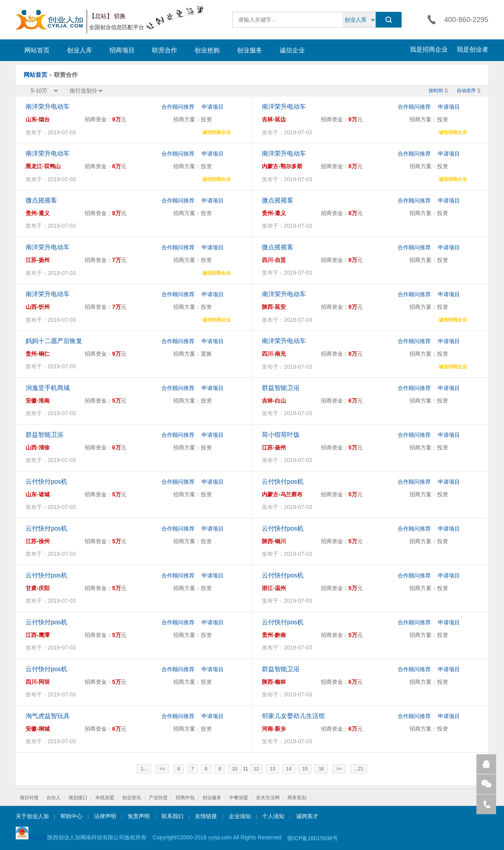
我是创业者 (472, 49)
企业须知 (240, 816)
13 (272, 769)
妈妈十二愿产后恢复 (54, 341)
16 (321, 769)
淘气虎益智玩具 (48, 716)
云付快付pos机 (46, 482)
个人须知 (273, 816)
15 (305, 769)
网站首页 (37, 50)
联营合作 (165, 50)
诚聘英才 (307, 816)
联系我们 (172, 816)
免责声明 (139, 816)
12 (256, 769)
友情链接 (206, 816)
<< (162, 769)
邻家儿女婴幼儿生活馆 (293, 716)
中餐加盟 (239, 798)
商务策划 (297, 798)
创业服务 (250, 50)
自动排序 (466, 91)
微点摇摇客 (41, 200)
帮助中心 (71, 816)
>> (339, 769)
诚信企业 (292, 50)
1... (144, 769)
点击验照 (31, 834)
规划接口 (78, 798)
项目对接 (29, 798)
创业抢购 (207, 50)
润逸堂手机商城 (48, 388)
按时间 (436, 91)
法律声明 (105, 816)
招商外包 (185, 798)
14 (289, 769)
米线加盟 (105, 798)
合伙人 (54, 798)
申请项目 (213, 107)
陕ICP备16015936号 (313, 838)
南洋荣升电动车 (48, 107)
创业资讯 (132, 798)
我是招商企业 (429, 49)
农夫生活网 (268, 798)
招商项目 (122, 50)
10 (234, 769)
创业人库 (80, 50)
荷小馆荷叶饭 (281, 435)
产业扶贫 (158, 798)
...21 (359, 769)
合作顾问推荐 (178, 107)
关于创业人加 (32, 816)
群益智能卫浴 (281, 388)
